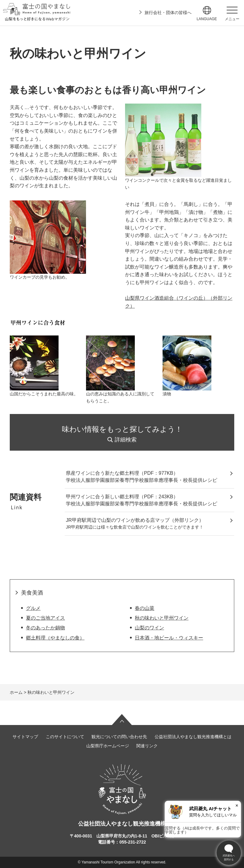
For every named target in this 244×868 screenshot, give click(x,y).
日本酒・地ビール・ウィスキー (169, 638)
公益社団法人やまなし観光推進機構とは (193, 737)
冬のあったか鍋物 (45, 628)
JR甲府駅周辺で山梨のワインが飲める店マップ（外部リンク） (135, 520)
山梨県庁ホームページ (108, 746)
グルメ (33, 608)
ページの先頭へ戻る (122, 720)
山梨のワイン (149, 628)
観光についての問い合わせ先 (119, 737)
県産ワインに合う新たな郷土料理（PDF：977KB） (122, 473)
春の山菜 (145, 608)
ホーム (16, 692)
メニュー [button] (232, 19)
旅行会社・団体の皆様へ (168, 13)
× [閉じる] (237, 806)
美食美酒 (32, 593)
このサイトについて (65, 737)
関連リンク (147, 746)
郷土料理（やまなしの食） (55, 638)
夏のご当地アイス (45, 618)
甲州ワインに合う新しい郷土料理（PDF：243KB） (122, 497)
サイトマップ (25, 737)
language (207, 19)
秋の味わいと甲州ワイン (162, 618)
